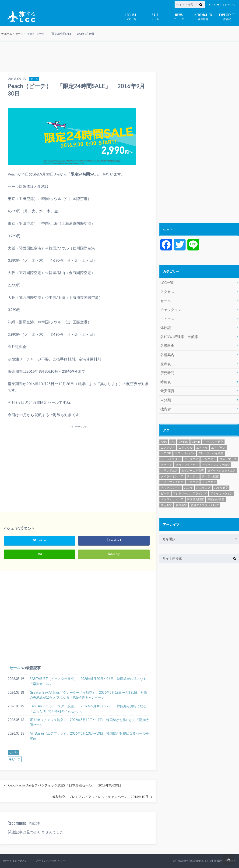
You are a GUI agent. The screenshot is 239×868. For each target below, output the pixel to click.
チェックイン (170, 308)
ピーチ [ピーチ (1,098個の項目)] (165, 488)
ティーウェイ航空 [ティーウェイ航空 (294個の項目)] (172, 476)
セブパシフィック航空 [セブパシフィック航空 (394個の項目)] (216, 459)
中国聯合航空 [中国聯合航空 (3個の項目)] (195, 494)
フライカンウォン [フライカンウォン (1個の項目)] (221, 488)
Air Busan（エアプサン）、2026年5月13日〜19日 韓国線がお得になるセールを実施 (89, 736)
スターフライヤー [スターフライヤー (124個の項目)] (187, 459)
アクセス (167, 291)
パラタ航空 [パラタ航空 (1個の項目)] (221, 482)
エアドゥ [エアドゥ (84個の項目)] (202, 442)
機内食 (165, 403)
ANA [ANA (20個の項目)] (164, 436)
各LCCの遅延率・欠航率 (178, 334)
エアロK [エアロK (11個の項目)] (166, 448)
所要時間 (167, 369)
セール (155, 16)
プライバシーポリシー (50, 861)
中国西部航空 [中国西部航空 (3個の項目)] (216, 494)
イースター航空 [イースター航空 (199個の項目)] (213, 436)
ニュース (179, 16)
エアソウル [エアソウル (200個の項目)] (186, 442)
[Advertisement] (119, 57)
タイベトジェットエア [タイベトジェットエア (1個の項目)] (221, 465)
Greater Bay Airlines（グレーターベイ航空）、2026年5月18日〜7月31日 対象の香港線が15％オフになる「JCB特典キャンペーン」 (88, 695)
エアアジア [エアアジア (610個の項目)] (168, 442)
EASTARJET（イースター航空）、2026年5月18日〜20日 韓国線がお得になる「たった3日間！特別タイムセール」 (88, 709)
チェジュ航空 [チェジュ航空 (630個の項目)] (210, 471)
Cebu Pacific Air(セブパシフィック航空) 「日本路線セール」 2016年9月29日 (65, 785)
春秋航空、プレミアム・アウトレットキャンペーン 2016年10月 (100, 797)
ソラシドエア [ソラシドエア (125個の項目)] (169, 465)
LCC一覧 (131, 16)
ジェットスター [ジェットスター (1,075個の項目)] (171, 453)
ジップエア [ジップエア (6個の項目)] (191, 453)
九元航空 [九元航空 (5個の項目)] (166, 499)
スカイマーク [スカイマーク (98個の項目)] (228, 453)
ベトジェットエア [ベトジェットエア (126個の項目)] (172, 494)
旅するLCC (202, 861)
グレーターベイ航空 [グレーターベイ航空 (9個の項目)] (211, 448)
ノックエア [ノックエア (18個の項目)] (209, 476)
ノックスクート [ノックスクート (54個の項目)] (171, 482)
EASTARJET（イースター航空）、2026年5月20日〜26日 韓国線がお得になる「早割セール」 (88, 681)
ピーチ (16, 759)
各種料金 (167, 343)
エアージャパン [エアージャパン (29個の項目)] (185, 448)
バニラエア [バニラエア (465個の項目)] (203, 482)
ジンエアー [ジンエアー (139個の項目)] (209, 453)
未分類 (165, 395)
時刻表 (165, 377)
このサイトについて (224, 5)
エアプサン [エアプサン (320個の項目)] (218, 442)
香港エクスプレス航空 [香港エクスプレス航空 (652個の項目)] (205, 499)
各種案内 (203, 16)
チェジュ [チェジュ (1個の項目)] (193, 471)
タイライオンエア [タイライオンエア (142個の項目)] (172, 471)
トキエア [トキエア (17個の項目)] (193, 476)
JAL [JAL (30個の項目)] (173, 436)
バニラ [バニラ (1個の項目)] (188, 482)
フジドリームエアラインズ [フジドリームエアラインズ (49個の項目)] (190, 488)
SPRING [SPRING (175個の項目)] (183, 436)
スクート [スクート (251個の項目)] (166, 459)
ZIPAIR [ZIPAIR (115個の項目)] (196, 436)
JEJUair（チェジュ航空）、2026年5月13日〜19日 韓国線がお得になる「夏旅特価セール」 (89, 722)
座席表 (165, 360)
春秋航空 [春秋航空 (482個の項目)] (181, 499)
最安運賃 (167, 386)
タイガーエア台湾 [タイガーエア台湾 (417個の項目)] (193, 465)
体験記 (227, 16)
